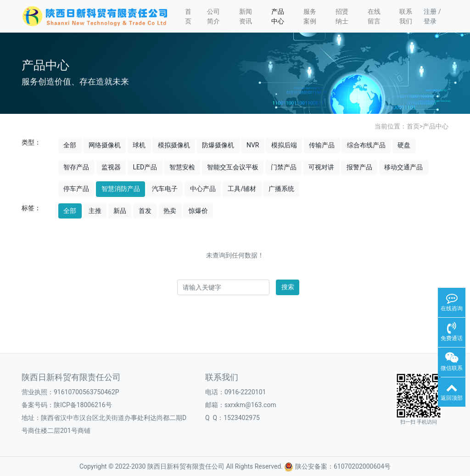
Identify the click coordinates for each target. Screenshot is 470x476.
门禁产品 (284, 167)
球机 (139, 145)
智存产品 (76, 167)
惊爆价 (198, 211)
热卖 (170, 211)
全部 (70, 145)
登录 (430, 21)
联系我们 (406, 16)
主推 (95, 211)
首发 (145, 211)
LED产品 (145, 167)
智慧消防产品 (121, 189)
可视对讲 (321, 167)
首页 (188, 16)
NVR (253, 145)
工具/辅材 (242, 189)
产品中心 (278, 16)
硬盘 (404, 145)
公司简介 (213, 16)
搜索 (288, 287)
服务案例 (310, 16)
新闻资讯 (246, 16)
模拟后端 (284, 145)
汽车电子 (165, 189)
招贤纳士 (342, 16)
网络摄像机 (105, 145)
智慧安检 (182, 167)
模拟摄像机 (174, 145)
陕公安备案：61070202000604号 (337, 466)
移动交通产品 (403, 167)
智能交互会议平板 (233, 167)
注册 (430, 11)
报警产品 (359, 167)
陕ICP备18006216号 (83, 405)
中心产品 (203, 189)
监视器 (111, 167)
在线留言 (374, 16)
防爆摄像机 (218, 145)
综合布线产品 (366, 145)
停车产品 (76, 189)
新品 (120, 211)
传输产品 (322, 145)
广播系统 (281, 189)
